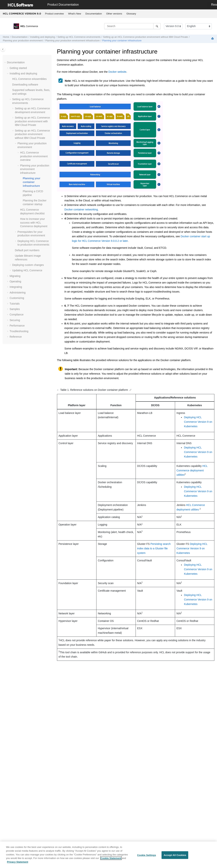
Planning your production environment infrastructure (72, 41)
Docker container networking (81, 209)
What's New (75, 14)
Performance (17, 326)
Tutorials (15, 304)
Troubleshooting (19, 331)
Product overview (55, 14)
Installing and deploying (42, 37)
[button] (5, 63)
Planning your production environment (23, 41)
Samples (15, 309)
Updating (27, 270)
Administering (18, 293)
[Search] (157, 26)
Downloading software (25, 85)
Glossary (131, 14)
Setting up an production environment (145, 37)
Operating (15, 281)
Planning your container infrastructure (122, 41)
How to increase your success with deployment (34, 223)
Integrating (16, 287)
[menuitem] (54, 14)
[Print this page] (213, 39)
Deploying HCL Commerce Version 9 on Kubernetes (198, 422)
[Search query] (132, 26)
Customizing (17, 298)
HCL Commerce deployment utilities (192, 470)
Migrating (15, 276)
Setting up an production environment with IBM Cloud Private (32, 121)
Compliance (17, 315)
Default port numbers (27, 250)
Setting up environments (79, 37)
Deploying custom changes (28, 265)
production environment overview (34, 156)
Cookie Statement (111, 860)
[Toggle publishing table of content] (3, 49)
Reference (16, 337)
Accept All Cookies (175, 857)
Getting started (18, 68)
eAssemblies (29, 79)
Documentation (94, 14)
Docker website (117, 72)
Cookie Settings (146, 857)
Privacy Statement (18, 864)
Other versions (114, 14)
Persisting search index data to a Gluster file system (154, 548)
